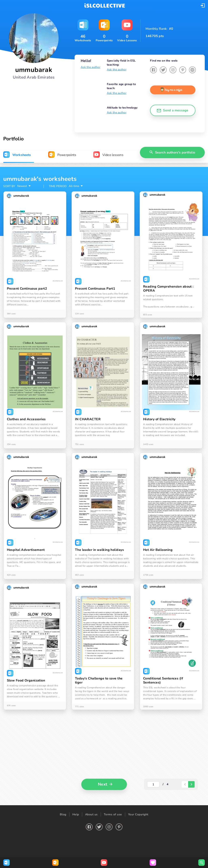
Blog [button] (63, 814)
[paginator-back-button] (185, 784)
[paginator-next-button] (191, 784)
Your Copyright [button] (138, 814)
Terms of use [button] (113, 814)
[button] (203, 5)
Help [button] (76, 814)
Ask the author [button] (91, 67)
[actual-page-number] (153, 784)
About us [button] (91, 814)
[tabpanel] (104, 486)
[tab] (17, 155)
